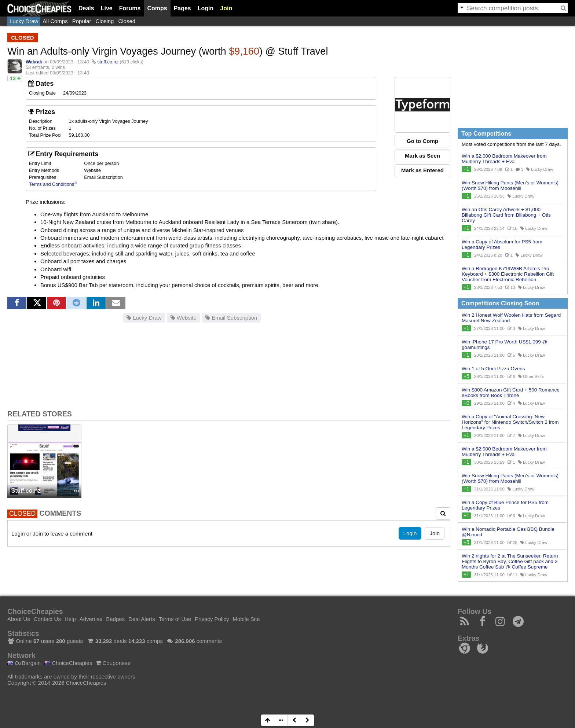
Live (107, 8)
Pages (182, 8)
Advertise (91, 619)
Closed (127, 21)
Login (206, 8)
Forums (130, 8)
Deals (86, 8)
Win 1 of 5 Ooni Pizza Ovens (493, 369)
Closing (105, 21)
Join (226, 8)
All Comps (55, 21)
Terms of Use (175, 619)
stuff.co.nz (108, 62)
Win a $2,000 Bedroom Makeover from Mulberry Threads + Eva (504, 159)
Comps (157, 8)
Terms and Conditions (52, 184)
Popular (82, 21)
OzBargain (24, 663)
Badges (115, 619)
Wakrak (34, 62)
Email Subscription (231, 318)
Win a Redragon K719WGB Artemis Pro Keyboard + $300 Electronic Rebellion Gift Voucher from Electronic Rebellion (508, 274)
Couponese (113, 663)
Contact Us (47, 619)
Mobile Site (246, 619)
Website (184, 318)
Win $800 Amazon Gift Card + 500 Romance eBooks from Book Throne (511, 393)
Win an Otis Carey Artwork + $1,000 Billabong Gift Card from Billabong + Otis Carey (506, 215)
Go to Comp (422, 141)
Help (70, 619)
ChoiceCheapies (68, 663)
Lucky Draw (24, 21)
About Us (19, 619)
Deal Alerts (142, 619)
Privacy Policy (212, 619)
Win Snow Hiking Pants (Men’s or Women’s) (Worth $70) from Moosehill (510, 185)
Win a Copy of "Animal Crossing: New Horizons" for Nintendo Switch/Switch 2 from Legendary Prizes (510, 422)
